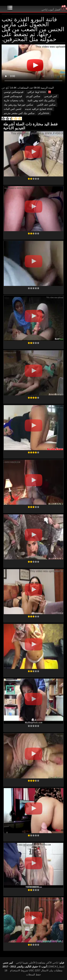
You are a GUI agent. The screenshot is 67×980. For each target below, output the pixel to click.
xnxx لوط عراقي (37, 92)
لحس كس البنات (12, 109)
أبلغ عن (5, 88)
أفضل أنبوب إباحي (54, 10)
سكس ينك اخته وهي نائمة (41, 100)
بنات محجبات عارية (14, 100)
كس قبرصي (51, 96)
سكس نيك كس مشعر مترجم (19, 113)
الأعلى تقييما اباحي (26, 963)
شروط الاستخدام (19, 970)
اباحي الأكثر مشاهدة (48, 963)
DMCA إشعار (57, 967)
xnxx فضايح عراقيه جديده (39, 109)
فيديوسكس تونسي (14, 92)
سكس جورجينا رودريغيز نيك (18, 105)
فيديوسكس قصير (13, 96)
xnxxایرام (44, 113)
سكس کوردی (33, 96)
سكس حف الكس (46, 105)
